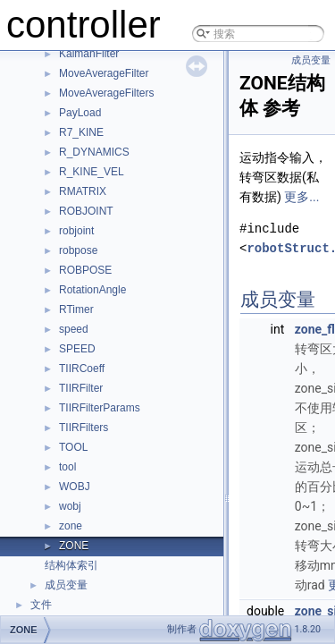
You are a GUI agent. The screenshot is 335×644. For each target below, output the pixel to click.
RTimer (76, 309)
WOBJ (75, 487)
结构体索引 (71, 565)
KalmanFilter (89, 54)
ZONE (74, 546)
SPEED (77, 349)
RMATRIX (83, 191)
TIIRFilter (81, 388)
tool (67, 467)
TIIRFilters (84, 428)
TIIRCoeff (82, 369)
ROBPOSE (85, 270)
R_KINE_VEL (92, 172)
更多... (301, 197)
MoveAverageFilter (104, 73)
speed (74, 329)
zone (71, 526)
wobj (70, 506)
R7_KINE (81, 132)
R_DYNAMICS (94, 152)
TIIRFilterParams (100, 408)
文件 (41, 605)
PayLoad (80, 113)
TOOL (73, 447)
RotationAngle (92, 290)
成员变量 (66, 585)
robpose (78, 250)
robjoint (76, 231)
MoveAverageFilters (107, 93)
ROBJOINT (86, 211)
